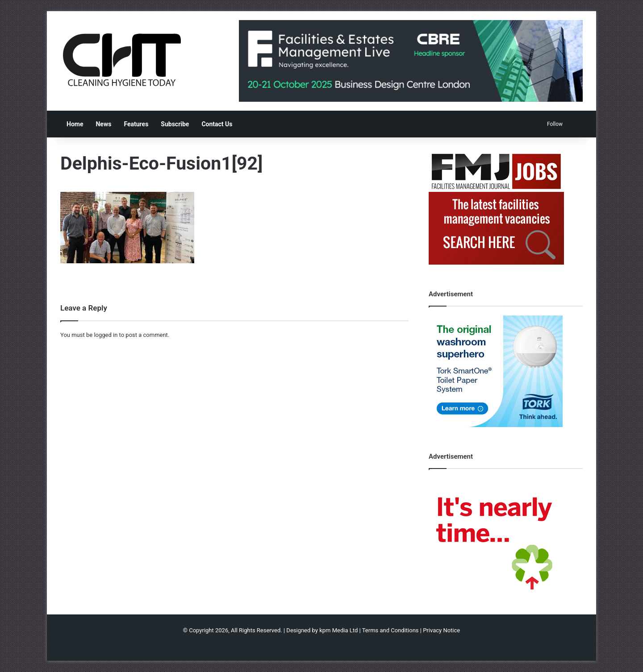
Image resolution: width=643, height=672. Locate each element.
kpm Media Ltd (338, 630)
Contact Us (217, 124)
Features (136, 124)
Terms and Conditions (390, 630)
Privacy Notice (441, 630)
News (103, 124)
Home (75, 124)
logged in (106, 335)
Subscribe (175, 124)
